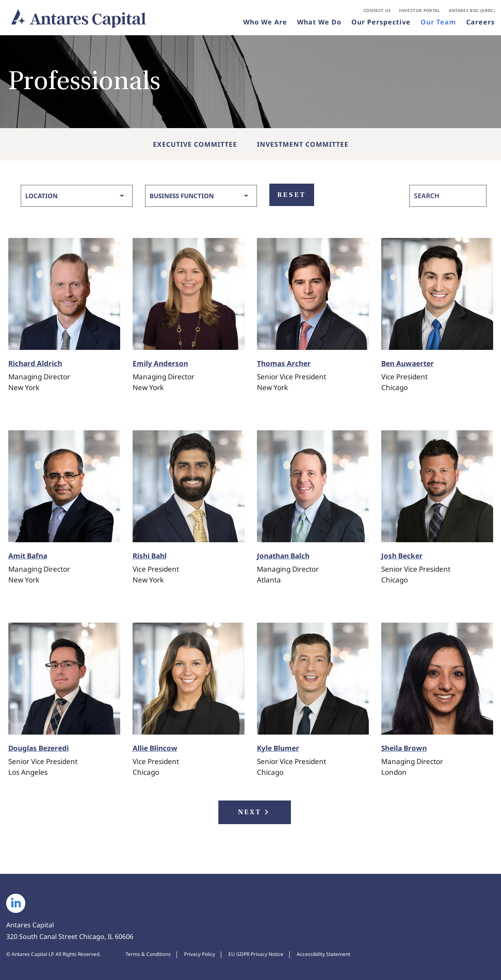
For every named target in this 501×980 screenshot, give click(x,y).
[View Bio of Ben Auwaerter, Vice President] (437, 294)
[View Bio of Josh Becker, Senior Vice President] (437, 486)
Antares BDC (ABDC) (472, 11)
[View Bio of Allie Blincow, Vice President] (189, 679)
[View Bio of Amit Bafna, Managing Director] (64, 486)
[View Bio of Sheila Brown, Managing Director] (437, 679)
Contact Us (377, 11)
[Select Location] (77, 196)
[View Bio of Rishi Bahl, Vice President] (189, 486)
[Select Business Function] (201, 196)
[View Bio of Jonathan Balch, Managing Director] (313, 486)
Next (255, 812)
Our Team (438, 22)
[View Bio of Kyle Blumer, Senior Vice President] (313, 679)
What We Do (319, 22)
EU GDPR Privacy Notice (256, 954)
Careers (480, 22)
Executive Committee (195, 144)
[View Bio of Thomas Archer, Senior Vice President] (313, 294)
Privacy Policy (200, 954)
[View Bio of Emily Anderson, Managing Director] (189, 294)
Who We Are (265, 22)
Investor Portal (420, 11)
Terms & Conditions (148, 954)
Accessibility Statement (323, 954)
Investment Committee (303, 144)
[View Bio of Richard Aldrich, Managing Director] (64, 294)
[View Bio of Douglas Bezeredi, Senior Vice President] (64, 679)
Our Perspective (381, 22)
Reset (292, 195)
